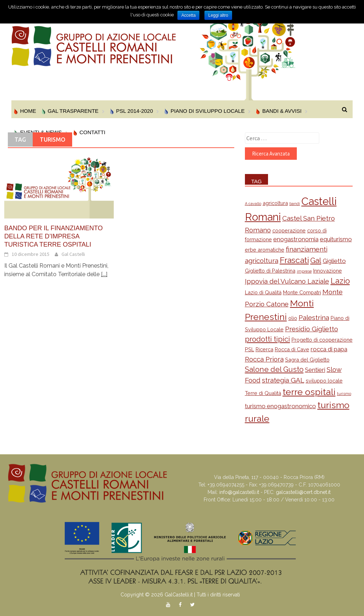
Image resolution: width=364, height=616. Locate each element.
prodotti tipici (267, 339)
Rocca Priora (264, 359)
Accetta (188, 15)
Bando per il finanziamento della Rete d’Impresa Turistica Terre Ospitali (53, 236)
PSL (250, 349)
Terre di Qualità (263, 393)
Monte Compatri (302, 292)
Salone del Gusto (274, 369)
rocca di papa (329, 349)
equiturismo (336, 239)
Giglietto (334, 261)
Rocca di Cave (292, 349)
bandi (295, 204)
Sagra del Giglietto (307, 360)
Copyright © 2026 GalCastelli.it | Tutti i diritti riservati (180, 595)
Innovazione (328, 271)
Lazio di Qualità (263, 292)
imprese (304, 271)
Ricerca (264, 349)
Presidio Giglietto (312, 329)
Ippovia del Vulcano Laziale (287, 281)
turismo (344, 394)
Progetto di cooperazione (322, 340)
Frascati (294, 260)
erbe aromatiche (265, 250)
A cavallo (253, 204)
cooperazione (289, 230)
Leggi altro (218, 15)
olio (293, 318)
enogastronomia (296, 239)
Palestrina (314, 317)
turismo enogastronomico (280, 406)
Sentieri (315, 370)
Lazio (340, 281)
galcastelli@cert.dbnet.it (303, 492)
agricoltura (275, 203)
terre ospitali (309, 392)
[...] (104, 274)
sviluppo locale (324, 381)
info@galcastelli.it (239, 492)
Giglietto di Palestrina (270, 271)
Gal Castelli (73, 254)
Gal (316, 260)
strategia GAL (283, 380)
